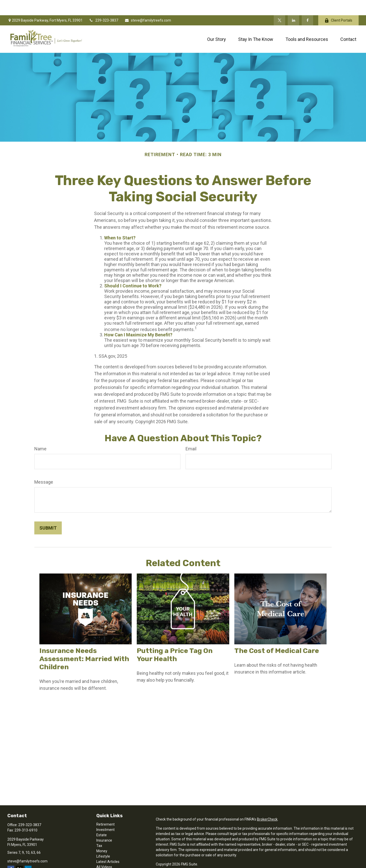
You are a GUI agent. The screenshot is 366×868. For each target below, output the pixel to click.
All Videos (104, 852)
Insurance (104, 825)
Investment (105, 814)
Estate (102, 820)
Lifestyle (103, 841)
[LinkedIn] (293, 5)
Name (40, 433)
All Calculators (108, 857)
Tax (99, 830)
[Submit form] (48, 513)
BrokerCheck (267, 804)
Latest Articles (108, 846)
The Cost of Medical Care (277, 635)
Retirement (105, 809)
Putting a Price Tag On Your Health (175, 640)
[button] (217, 24)
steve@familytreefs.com (148, 5)
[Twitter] (279, 5)
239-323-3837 (104, 5)
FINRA (175, 863)
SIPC (186, 863)
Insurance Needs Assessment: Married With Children (84, 644)
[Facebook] (307, 5)
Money (102, 836)
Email (191, 433)
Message (44, 467)
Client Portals (338, 5)
